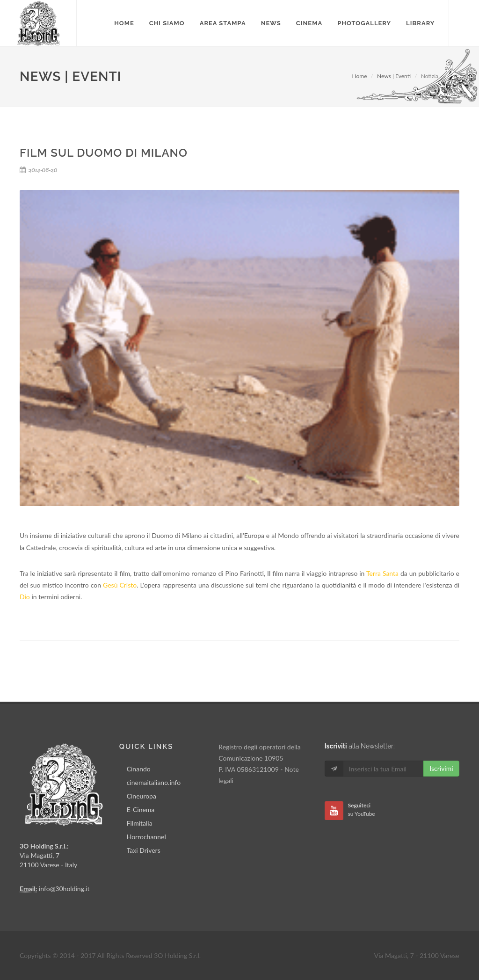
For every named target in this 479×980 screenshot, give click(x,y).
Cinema (309, 23)
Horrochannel (146, 837)
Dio (25, 597)
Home (360, 76)
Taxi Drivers (144, 850)
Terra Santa (382, 573)
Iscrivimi (441, 768)
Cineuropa (142, 796)
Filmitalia (140, 823)
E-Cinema (141, 809)
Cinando (139, 769)
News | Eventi (394, 76)
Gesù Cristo (120, 585)
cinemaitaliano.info (154, 782)
